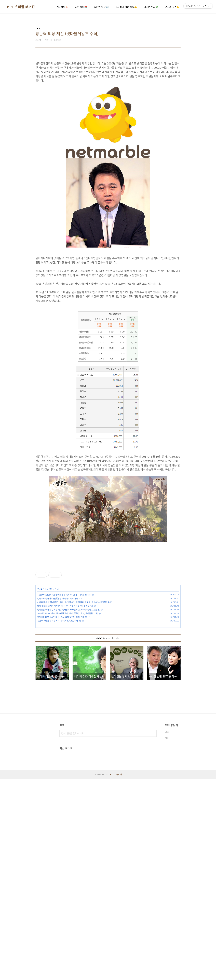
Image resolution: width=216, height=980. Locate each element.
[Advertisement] (108, 586)
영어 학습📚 (81, 7)
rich (40, 636)
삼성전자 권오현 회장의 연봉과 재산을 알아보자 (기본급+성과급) (64, 642)
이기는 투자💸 (151, 7)
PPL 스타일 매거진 (21, 7)
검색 (153, 781)
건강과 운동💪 (172, 7)
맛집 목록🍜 (62, 7)
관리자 (119, 976)
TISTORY (109, 976)
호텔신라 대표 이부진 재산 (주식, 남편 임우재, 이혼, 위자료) (62, 664)
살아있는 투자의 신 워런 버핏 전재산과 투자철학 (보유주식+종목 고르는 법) (69, 657)
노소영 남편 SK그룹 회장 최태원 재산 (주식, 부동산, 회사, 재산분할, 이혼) (68, 661)
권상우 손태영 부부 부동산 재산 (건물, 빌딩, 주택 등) (59, 668)
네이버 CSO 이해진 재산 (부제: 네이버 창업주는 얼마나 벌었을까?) (65, 653)
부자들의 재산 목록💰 (126, 7)
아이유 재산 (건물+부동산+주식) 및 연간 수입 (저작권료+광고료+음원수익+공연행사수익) (75, 649)
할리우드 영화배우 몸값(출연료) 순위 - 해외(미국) (58, 646)
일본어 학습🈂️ (101, 7)
